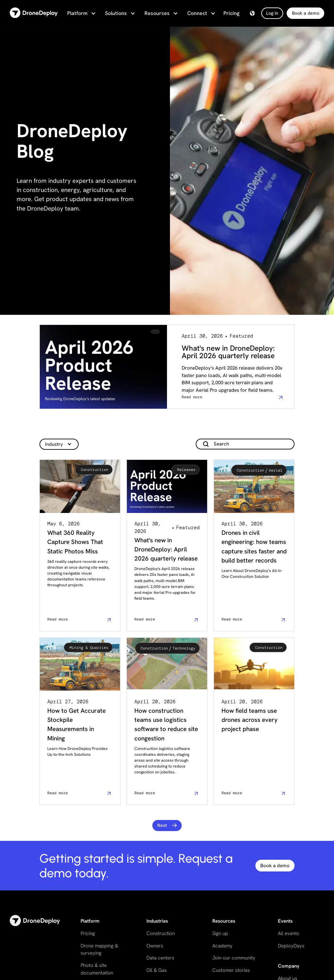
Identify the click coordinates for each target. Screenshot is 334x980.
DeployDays (291, 946)
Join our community (234, 958)
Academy (222, 946)
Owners (155, 946)
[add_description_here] (245, 444)
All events (288, 933)
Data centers (160, 958)
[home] (34, 13)
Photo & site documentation (97, 969)
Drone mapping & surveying (99, 950)
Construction (161, 933)
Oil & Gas (157, 970)
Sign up (220, 933)
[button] (81, 13)
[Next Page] (167, 826)
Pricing (231, 13)
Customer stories (231, 970)
